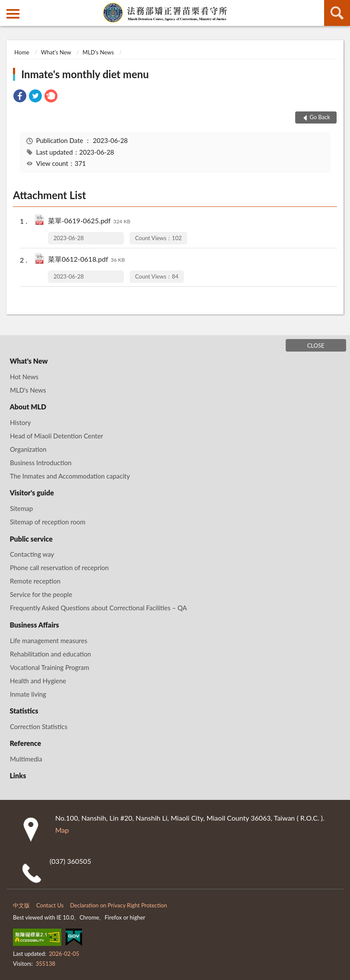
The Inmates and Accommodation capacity (70, 476)
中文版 (21, 905)
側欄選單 (13, 14)
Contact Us (50, 905)
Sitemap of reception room (48, 522)
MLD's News (98, 52)
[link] (20, 97)
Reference (25, 743)
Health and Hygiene (38, 681)
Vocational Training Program (50, 667)
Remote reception (35, 581)
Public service (31, 539)
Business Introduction (41, 463)
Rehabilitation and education (50, 654)
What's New (56, 52)
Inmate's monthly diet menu (85, 74)
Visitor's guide (32, 493)
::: (7, 6)
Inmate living (28, 694)
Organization (28, 449)
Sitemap (21, 508)
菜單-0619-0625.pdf (89, 221)
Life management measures (49, 641)
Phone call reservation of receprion (59, 568)
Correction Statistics (39, 726)
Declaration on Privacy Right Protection (118, 905)
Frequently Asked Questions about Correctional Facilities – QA (98, 608)
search (337, 13)
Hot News (24, 377)
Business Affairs (34, 625)
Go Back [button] (320, 117)
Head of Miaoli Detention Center (57, 436)
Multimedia (26, 759)
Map (62, 830)
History (20, 422)
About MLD (28, 407)
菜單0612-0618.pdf (86, 260)
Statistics (24, 711)
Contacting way (32, 554)
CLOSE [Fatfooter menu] (316, 346)
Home (22, 52)
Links (18, 775)
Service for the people (41, 594)
